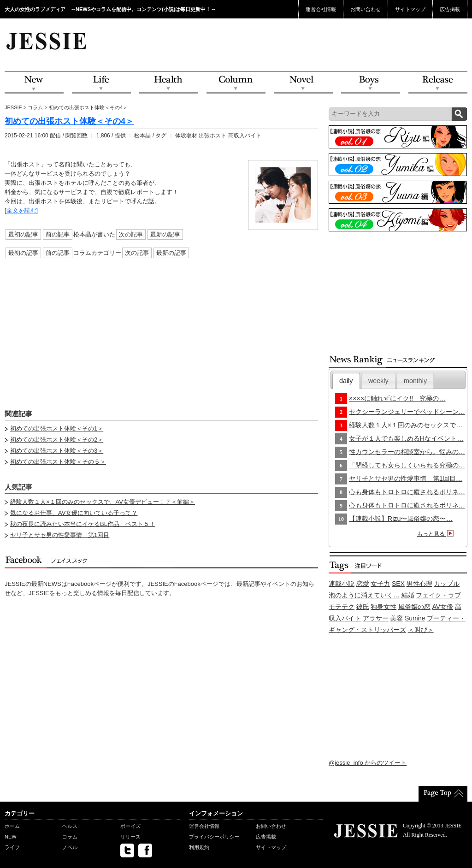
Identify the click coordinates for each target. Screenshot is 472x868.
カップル (447, 584)
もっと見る (437, 534)
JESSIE (13, 107)
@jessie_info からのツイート (368, 763)
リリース (130, 837)
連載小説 (342, 584)
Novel (303, 83)
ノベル (70, 847)
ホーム (12, 826)
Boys (371, 83)
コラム (35, 107)
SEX (398, 584)
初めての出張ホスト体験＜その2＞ (57, 440)
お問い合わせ (366, 9)
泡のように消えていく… (364, 595)
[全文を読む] (21, 210)
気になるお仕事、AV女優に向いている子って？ (74, 513)
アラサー (376, 618)
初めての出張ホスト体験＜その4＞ (69, 121)
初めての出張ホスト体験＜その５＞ (58, 462)
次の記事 (131, 234)
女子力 (380, 584)
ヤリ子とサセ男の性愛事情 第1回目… (406, 478)
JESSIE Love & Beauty (47, 41)
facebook (145, 850)
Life (101, 83)
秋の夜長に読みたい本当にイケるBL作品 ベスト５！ (83, 524)
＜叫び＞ (421, 630)
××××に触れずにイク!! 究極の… (397, 398)
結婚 (408, 595)
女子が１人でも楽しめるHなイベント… (406, 438)
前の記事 (58, 234)
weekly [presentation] (378, 381)
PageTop (443, 794)
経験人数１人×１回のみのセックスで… (406, 425)
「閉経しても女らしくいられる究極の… (407, 465)
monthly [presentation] (415, 381)
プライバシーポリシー (214, 837)
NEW (34, 83)
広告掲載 (450, 9)
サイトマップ (410, 9)
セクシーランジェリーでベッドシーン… (407, 412)
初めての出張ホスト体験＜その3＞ (57, 451)
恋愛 (363, 584)
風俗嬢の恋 (414, 607)
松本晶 (142, 136)
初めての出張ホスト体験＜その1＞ (57, 428)
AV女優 (443, 607)
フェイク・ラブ (438, 595)
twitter (127, 850)
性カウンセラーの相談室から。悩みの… (407, 452)
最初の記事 (23, 234)
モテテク (342, 607)
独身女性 (383, 607)
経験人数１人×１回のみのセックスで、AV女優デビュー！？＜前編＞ (103, 502)
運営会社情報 (321, 9)
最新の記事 (165, 234)
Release (438, 83)
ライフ (12, 847)
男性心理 (419, 584)
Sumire (415, 618)
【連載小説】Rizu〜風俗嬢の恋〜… (401, 519)
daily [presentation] (346, 381)
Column (236, 83)
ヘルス (70, 826)
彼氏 (363, 607)
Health (169, 83)
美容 (396, 618)
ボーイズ (130, 826)
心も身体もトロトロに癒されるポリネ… (407, 492)
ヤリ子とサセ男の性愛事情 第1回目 (60, 535)
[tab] (346, 381)
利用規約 (199, 847)
